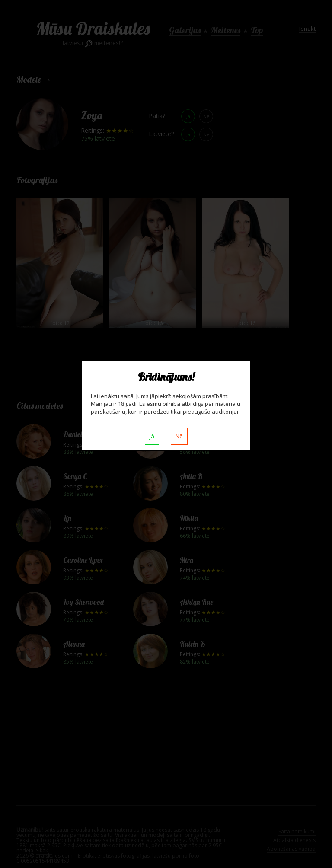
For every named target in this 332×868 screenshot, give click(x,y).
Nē (179, 436)
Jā (152, 436)
